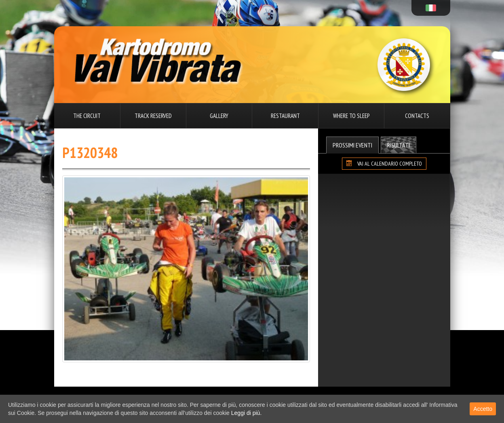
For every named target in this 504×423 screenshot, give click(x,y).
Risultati (399, 145)
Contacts (417, 116)
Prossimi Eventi (352, 145)
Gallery (219, 116)
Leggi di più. (247, 413)
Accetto (483, 409)
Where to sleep (351, 116)
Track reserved (153, 116)
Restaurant (285, 116)
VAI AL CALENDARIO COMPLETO (384, 164)
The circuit (87, 116)
